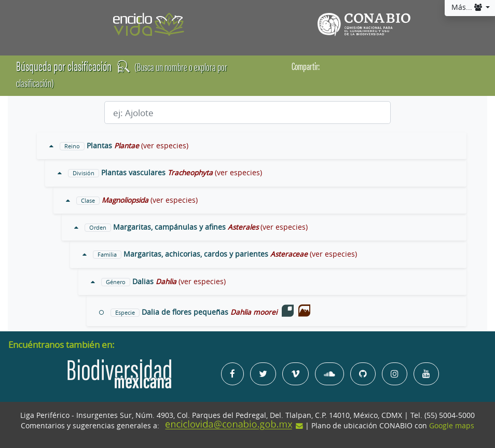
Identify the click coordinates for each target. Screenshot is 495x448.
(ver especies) (165, 146)
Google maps (452, 426)
